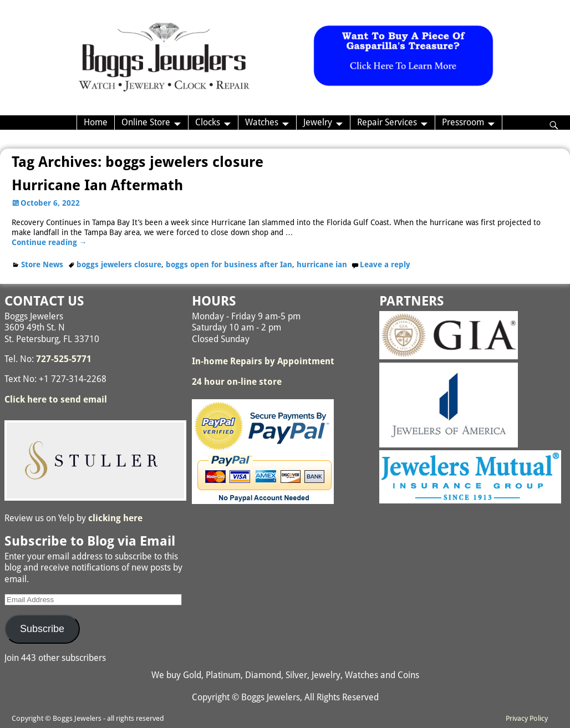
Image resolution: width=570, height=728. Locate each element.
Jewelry (318, 122)
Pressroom (463, 122)
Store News (42, 264)
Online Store (146, 122)
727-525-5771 (64, 359)
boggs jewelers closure (119, 264)
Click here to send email (56, 399)
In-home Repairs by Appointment (263, 361)
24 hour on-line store (237, 382)
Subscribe (42, 629)
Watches (262, 122)
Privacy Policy (527, 718)
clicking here (115, 518)
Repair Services (387, 122)
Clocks (208, 122)
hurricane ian (322, 264)
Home (96, 122)
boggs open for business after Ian (229, 264)
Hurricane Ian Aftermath (97, 185)
